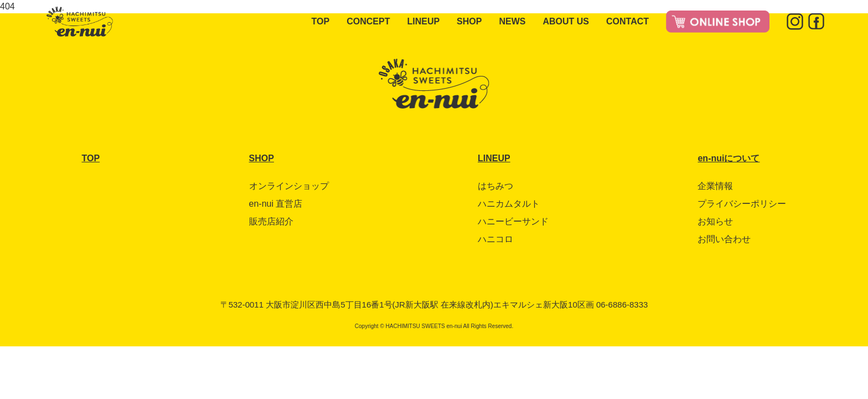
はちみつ (495, 186)
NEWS (512, 21)
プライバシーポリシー (742, 204)
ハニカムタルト (509, 204)
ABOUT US (566, 21)
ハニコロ (495, 239)
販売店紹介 (271, 221)
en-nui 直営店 (276, 204)
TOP (321, 21)
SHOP (469, 21)
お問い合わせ (724, 239)
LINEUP (423, 21)
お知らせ (715, 221)
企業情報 (715, 186)
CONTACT (627, 21)
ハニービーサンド (513, 221)
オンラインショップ (289, 186)
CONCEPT (368, 21)
